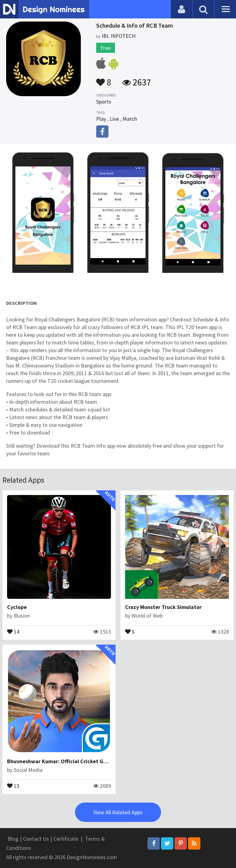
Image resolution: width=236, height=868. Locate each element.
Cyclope (17, 607)
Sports (104, 102)
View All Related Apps (118, 812)
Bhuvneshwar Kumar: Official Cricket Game (61, 761)
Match (130, 119)
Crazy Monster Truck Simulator (163, 607)
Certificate (66, 839)
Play (101, 119)
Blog (13, 839)
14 (13, 631)
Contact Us (36, 839)
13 (13, 785)
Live (114, 119)
